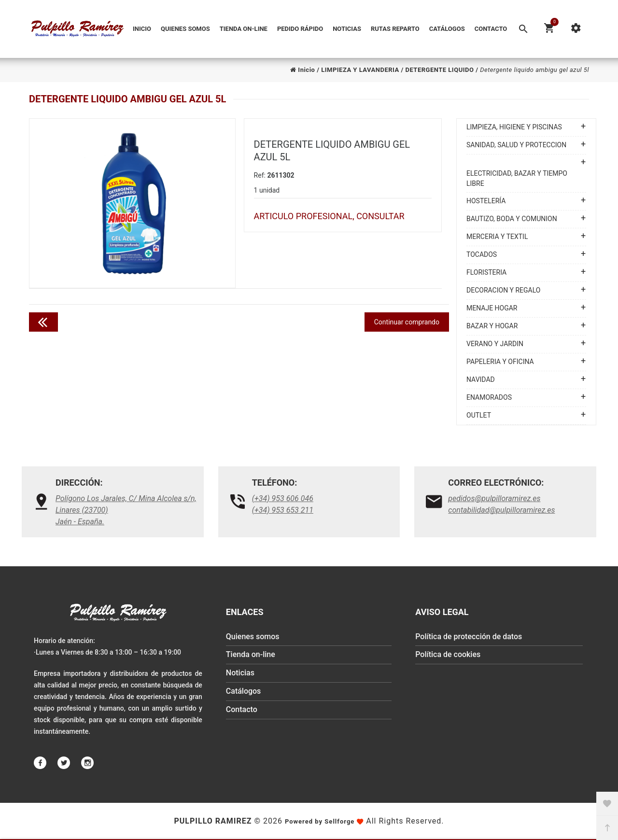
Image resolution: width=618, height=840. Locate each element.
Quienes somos (185, 29)
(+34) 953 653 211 (283, 510)
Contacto (491, 29)
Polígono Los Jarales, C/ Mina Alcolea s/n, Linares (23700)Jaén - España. (126, 510)
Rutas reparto (395, 29)
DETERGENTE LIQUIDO (439, 70)
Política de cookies (448, 655)
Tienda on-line (244, 29)
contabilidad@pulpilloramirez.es (501, 510)
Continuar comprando (407, 322)
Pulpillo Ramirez (213, 821)
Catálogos (447, 29)
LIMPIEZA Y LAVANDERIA (360, 70)
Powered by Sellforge (320, 821)
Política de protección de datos (469, 637)
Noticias (347, 29)
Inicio (142, 29)
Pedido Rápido (300, 29)
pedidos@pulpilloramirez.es (494, 498)
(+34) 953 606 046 (283, 498)
